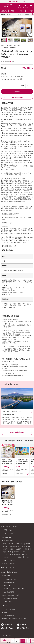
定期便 (20, 557)
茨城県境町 (4, 474)
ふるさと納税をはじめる (30, 11)
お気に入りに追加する (13, 97)
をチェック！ (17, 2)
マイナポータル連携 (8, 615)
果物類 (28, 544)
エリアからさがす (7, 530)
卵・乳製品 (14, 546)
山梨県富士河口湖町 (7, 515)
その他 (27, 557)
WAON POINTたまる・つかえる (11, 595)
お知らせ (21, 624)
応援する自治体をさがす (4, 11)
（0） (13, 62)
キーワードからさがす (9, 533)
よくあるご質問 (7, 601)
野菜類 (5, 546)
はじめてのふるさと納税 (9, 579)
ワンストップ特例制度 (9, 609)
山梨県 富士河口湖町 (8, 48)
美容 (24, 552)
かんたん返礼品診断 (8, 592)
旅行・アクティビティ (21, 554)
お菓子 (5, 549)
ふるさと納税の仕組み (9, 582)
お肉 (4, 544)
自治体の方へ (23, 628)
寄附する (17, 91)
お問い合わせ (7, 628)
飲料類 (28, 546)
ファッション (7, 554)
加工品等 (19, 549)
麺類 (12, 549)
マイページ (7, 624)
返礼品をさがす (13, 11)
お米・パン (20, 544)
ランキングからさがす (9, 560)
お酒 (21, 546)
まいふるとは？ (7, 586)
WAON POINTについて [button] (21, 79)
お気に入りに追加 (32, 413)
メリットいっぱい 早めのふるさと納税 (13, 589)
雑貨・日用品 (7, 552)
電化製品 (17, 552)
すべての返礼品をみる (17, 432)
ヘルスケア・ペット (9, 557)
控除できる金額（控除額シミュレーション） (15, 619)
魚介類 (11, 544)
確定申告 (5, 612)
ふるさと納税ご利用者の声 (10, 598)
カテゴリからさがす (8, 541)
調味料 (27, 549)
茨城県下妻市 (19, 474)
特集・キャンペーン (21, 11)
